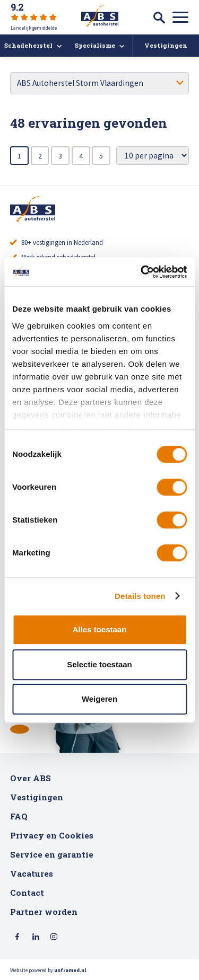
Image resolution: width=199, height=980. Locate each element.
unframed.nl (70, 970)
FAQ (19, 816)
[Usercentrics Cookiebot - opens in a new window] (142, 272)
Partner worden (44, 912)
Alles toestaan (100, 629)
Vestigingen (37, 797)
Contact (27, 893)
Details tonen (140, 596)
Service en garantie (52, 854)
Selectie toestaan (99, 664)
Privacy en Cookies (52, 835)
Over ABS (31, 778)
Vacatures (32, 873)
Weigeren (99, 699)
